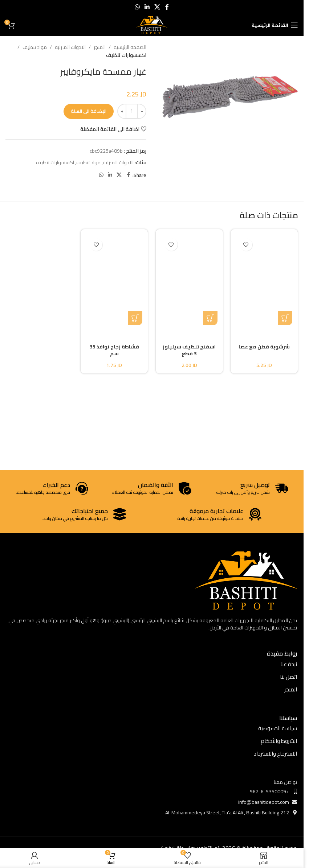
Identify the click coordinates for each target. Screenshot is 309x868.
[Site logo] (152, 25)
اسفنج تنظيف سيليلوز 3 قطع (189, 350)
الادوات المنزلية (70, 47)
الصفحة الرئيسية (130, 47)
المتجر (100, 47)
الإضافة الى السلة (89, 111)
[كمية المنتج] (132, 111)
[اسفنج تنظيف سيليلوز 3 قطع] (189, 280)
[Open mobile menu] (275, 25)
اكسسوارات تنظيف (126, 55)
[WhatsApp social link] (137, 7)
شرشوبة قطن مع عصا (264, 347)
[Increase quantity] (122, 111)
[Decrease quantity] (142, 111)
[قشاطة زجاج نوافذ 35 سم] (115, 280)
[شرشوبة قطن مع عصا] (265, 280)
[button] (285, 318)
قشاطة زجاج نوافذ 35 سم (114, 350)
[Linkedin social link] (147, 7)
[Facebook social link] (167, 7)
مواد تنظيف (35, 47)
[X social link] (157, 7)
